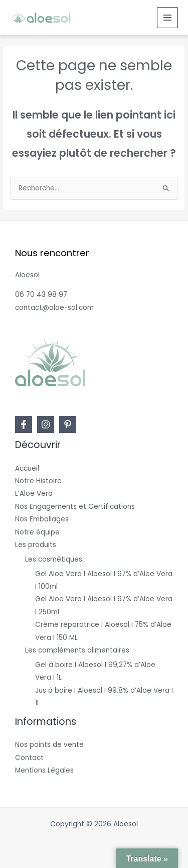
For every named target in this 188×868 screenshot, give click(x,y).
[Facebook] (24, 424)
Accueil (27, 468)
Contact (29, 758)
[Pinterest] (68, 424)
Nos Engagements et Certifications (75, 507)
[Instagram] (46, 424)
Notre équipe (37, 532)
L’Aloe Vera (34, 494)
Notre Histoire (38, 481)
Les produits (36, 545)
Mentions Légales (44, 770)
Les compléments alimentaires (77, 650)
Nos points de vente (49, 745)
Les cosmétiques (54, 559)
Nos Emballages (42, 519)
